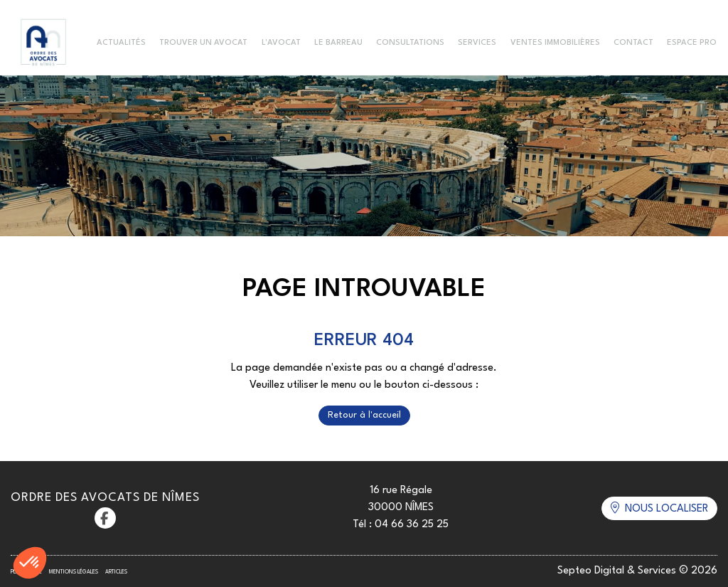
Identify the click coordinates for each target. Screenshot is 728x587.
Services (477, 43)
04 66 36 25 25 (412, 525)
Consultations (410, 43)
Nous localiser (667, 509)
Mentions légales (74, 572)
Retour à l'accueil (364, 415)
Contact (633, 43)
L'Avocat (281, 43)
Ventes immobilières (555, 43)
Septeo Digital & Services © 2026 (637, 571)
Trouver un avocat (203, 43)
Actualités (121, 43)
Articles (116, 572)
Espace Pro (692, 43)
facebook (105, 518)
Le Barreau (338, 43)
